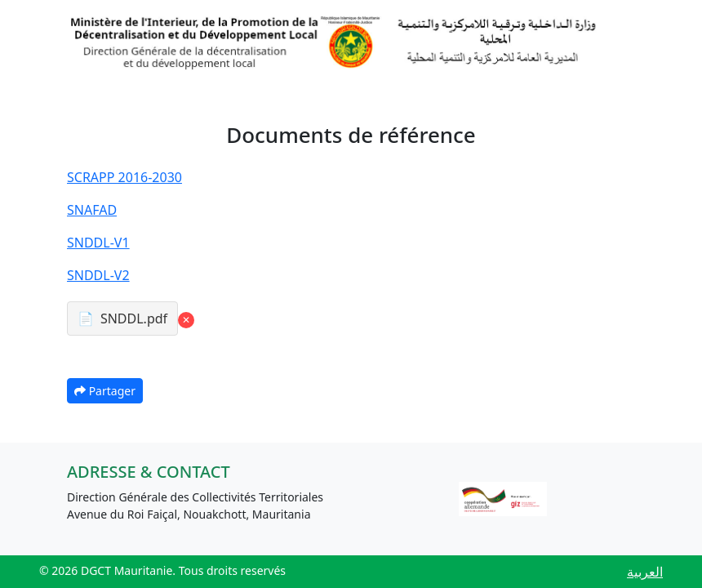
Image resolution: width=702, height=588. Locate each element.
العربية (645, 572)
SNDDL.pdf (134, 318)
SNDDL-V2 (98, 275)
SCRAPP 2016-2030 (124, 177)
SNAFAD (92, 210)
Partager (105, 391)
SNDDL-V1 (98, 243)
